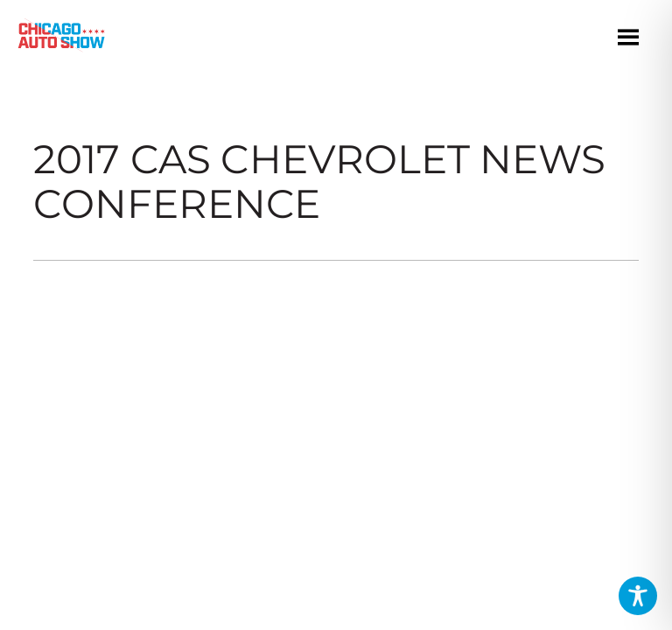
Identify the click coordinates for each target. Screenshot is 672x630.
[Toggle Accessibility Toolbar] (638, 596)
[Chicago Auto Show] (61, 39)
